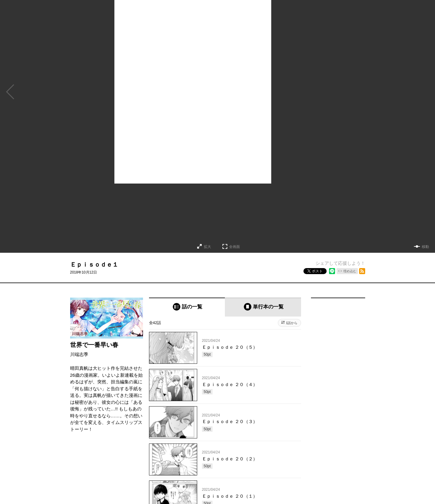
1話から (292, 323)
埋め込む (350, 271)
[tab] (187, 307)
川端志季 (79, 354)
